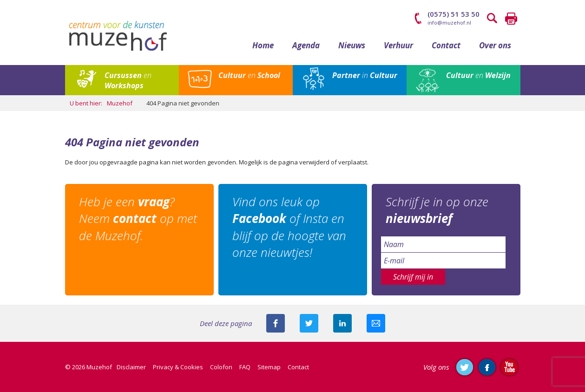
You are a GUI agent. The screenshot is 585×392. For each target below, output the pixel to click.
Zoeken (493, 19)
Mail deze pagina (376, 323)
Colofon (221, 367)
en (128, 80)
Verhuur (398, 45)
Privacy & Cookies (178, 367)
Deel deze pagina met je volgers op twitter (309, 323)
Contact (446, 45)
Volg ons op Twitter (465, 367)
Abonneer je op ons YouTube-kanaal (509, 367)
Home (263, 45)
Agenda (306, 45)
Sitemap (269, 367)
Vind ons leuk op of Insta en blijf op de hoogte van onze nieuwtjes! (289, 227)
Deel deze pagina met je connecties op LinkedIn (342, 323)
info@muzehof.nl (449, 23)
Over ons (495, 45)
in (365, 75)
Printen (511, 19)
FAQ (245, 367)
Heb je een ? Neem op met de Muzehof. (138, 219)
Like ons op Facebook (487, 367)
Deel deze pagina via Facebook (276, 323)
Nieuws (352, 45)
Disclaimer (131, 367)
